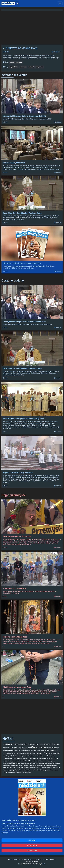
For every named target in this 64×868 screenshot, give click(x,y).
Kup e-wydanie (32, 850)
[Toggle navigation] (60, 3)
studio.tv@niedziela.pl (32, 862)
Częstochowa (14, 67)
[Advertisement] (32, 717)
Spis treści (32, 840)
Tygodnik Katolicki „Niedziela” (31, 864)
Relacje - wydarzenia (16, 62)
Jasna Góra (23, 67)
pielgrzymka (40, 67)
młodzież (31, 67)
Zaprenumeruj (32, 845)
